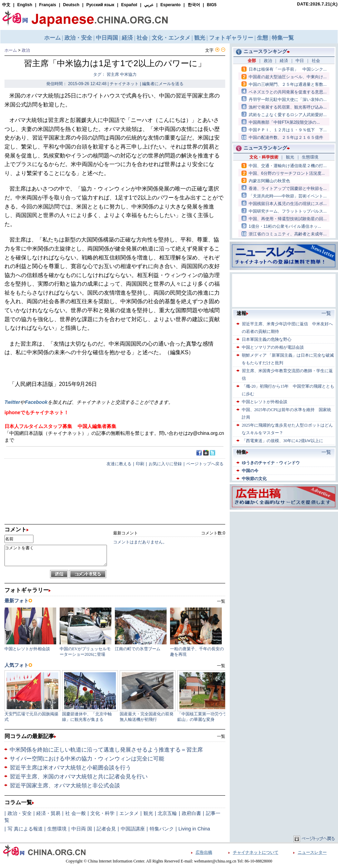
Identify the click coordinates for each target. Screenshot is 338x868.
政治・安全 (20, 813)
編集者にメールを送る (163, 84)
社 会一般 (76, 813)
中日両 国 (82, 829)
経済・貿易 (48, 813)
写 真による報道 (25, 829)
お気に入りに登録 (165, 464)
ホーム (11, 50)
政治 (26, 50)
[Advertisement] (284, 556)
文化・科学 (102, 813)
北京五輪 (167, 813)
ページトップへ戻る (205, 464)
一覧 (221, 736)
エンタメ (129, 813)
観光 (148, 813)
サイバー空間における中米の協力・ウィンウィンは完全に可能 (87, 759)
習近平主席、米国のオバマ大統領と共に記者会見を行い (79, 777)
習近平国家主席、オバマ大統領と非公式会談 (65, 785)
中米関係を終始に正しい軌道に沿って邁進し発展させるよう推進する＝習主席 (106, 750)
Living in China (194, 829)
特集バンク (162, 829)
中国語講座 (133, 829)
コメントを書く (56, 555)
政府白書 (191, 813)
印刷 (140, 464)
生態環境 (57, 829)
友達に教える (119, 464)
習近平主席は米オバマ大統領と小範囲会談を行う (70, 768)
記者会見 (106, 829)
